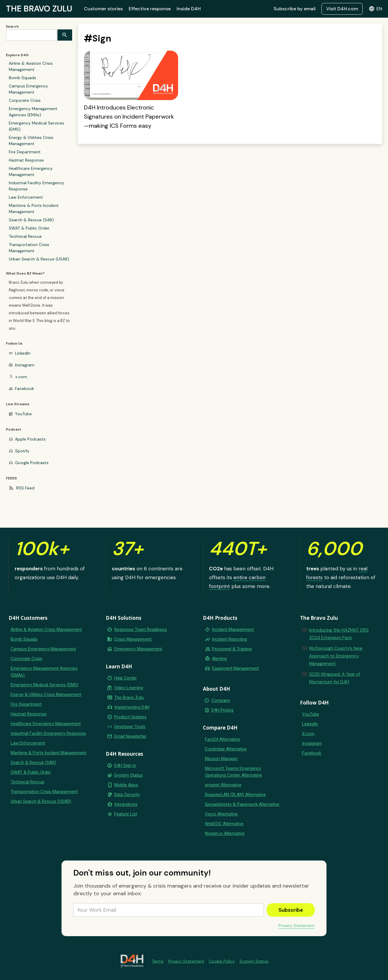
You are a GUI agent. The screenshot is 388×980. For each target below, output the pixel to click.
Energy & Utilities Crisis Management (31, 141)
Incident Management (233, 629)
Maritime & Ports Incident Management (34, 209)
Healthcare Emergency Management (31, 171)
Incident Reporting (229, 639)
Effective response (150, 9)
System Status (128, 775)
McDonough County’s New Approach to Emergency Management (336, 656)
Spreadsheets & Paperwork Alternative (242, 804)
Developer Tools (130, 727)
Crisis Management (133, 639)
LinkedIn (23, 353)
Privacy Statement (297, 926)
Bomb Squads (23, 78)
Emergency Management (138, 649)
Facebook (25, 388)
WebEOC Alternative (224, 824)
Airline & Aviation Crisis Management (31, 66)
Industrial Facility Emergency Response (37, 186)
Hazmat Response (26, 160)
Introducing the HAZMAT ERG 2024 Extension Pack (339, 634)
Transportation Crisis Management (29, 248)
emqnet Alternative (223, 785)
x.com (21, 377)
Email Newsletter (130, 736)
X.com (308, 734)
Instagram (25, 365)
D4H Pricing (222, 710)
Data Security (127, 795)
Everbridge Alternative (226, 749)
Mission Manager (221, 759)
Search (12, 26)
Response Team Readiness (141, 629)
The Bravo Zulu (129, 697)
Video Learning (129, 688)
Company (221, 700)
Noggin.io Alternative (225, 833)
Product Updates (130, 717)
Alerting (219, 659)
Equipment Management (235, 668)
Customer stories (103, 9)
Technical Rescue (25, 236)
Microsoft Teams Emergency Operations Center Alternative (233, 772)
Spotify (22, 451)
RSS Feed (25, 488)
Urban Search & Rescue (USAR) (39, 259)
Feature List (126, 814)
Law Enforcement (26, 197)
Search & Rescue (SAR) (31, 220)
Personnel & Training (232, 649)
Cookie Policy (222, 961)
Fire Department (25, 152)
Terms (158, 961)
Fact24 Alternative (222, 739)
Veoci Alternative (221, 814)
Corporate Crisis (25, 100)
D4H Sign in (125, 765)
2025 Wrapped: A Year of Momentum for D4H (335, 678)
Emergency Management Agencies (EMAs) (33, 112)
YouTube (23, 414)
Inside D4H (189, 9)
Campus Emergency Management (28, 89)
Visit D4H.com (342, 9)
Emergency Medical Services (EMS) (37, 126)
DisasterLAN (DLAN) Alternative (235, 795)
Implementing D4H (132, 707)
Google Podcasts (32, 463)
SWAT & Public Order (29, 228)
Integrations (126, 804)
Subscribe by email (295, 9)
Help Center (126, 678)
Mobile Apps (126, 785)
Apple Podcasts (30, 439)
